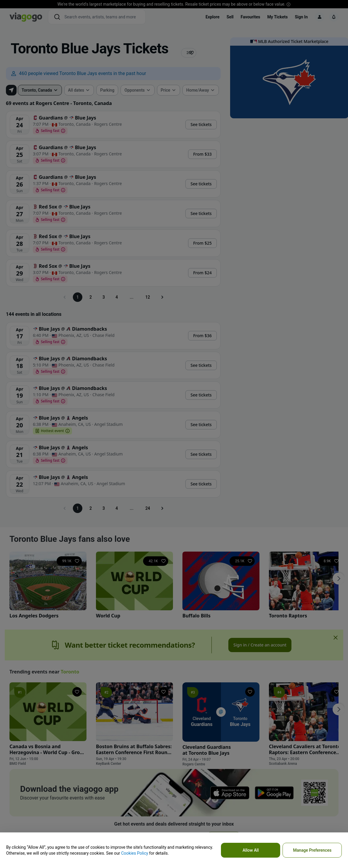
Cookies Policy (135, 853)
